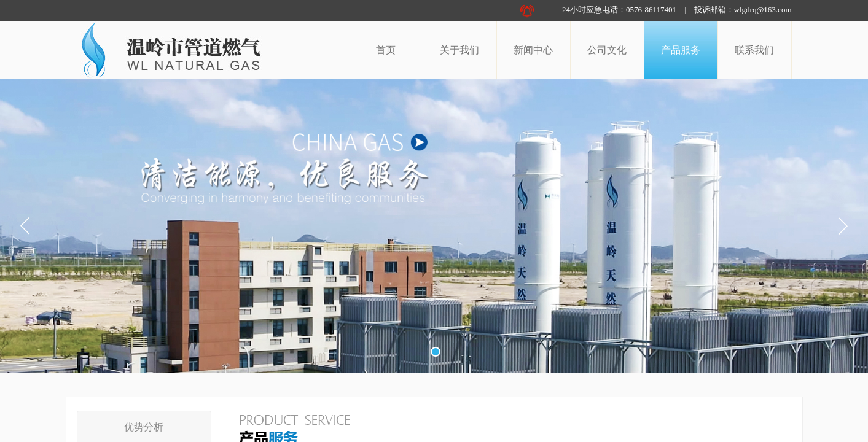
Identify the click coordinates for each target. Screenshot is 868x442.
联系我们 (754, 50)
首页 (386, 50)
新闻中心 (533, 50)
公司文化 (607, 50)
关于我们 (459, 50)
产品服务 (681, 50)
